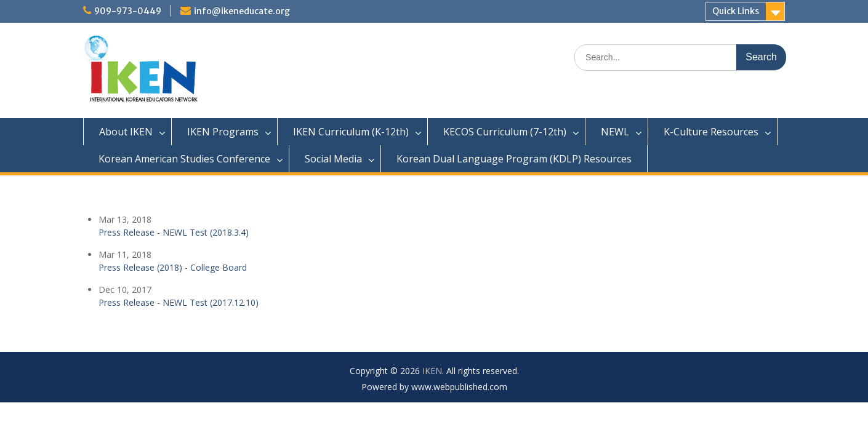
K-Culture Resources (711, 132)
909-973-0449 (128, 11)
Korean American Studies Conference (184, 159)
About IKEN (126, 132)
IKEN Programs (223, 132)
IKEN (432, 371)
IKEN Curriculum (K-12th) (351, 132)
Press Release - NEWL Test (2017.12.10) (179, 302)
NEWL (615, 132)
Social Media (333, 159)
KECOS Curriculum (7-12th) (505, 132)
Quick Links (736, 11)
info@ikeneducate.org (242, 11)
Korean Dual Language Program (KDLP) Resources (514, 159)
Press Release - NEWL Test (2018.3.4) (174, 232)
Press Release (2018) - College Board (173, 267)
